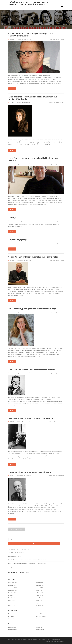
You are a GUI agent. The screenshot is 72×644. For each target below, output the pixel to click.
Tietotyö (12, 218)
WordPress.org (40, 630)
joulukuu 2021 (40, 595)
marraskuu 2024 (40, 583)
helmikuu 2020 (40, 600)
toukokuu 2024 (12, 585)
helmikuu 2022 (12, 595)
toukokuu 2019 (40, 606)
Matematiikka (40, 614)
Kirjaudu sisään (12, 627)
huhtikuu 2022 (40, 593)
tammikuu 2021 (40, 598)
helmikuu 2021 (12, 598)
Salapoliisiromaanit (59, 39)
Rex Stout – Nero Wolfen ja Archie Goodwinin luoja (32, 418)
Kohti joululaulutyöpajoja (15, 556)
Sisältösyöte (39, 627)
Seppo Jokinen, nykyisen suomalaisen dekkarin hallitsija (34, 257)
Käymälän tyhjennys (18, 240)
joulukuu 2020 (12, 600)
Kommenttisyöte (13, 630)
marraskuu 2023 (13, 588)
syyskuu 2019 (40, 603)
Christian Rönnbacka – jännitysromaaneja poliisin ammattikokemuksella (27, 560)
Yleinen (62, 221)
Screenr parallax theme (51, 641)
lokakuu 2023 (40, 588)
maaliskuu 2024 (40, 585)
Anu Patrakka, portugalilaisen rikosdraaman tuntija (32, 309)
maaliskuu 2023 (12, 590)
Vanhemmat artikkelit (17, 529)
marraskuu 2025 (13, 583)
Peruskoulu (11, 616)
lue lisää (12, 89)
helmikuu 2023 (40, 590)
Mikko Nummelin (27, 39)
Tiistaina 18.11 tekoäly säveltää (16, 553)
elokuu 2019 (12, 606)
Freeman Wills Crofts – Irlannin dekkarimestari (30, 472)
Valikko (62, 7)
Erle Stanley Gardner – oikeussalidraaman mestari (32, 370)
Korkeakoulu (12, 614)
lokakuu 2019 (12, 603)
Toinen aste (11, 619)
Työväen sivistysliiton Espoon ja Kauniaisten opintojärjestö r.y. (29, 3)
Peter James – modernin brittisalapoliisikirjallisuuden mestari (24, 567)
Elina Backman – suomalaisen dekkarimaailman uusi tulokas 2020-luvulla (27, 563)
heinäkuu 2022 (12, 593)
